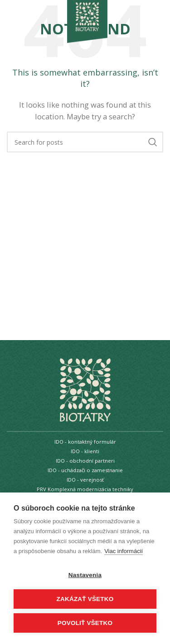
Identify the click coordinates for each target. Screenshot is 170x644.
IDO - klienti (85, 451)
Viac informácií (124, 551)
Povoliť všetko (85, 623)
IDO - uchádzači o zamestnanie (85, 470)
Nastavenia (85, 575)
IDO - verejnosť (85, 480)
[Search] (85, 142)
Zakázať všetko (85, 599)
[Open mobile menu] (22, 15)
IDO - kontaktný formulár (85, 442)
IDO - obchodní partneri (85, 461)
